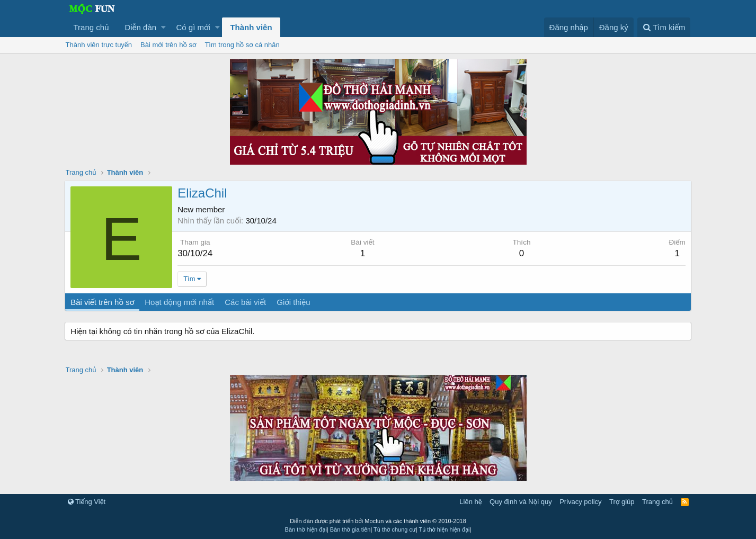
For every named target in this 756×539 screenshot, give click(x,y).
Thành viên (251, 27)
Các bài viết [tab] (246, 302)
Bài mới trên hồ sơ (168, 45)
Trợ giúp (622, 502)
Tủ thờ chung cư (395, 529)
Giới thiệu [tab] (294, 302)
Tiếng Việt (87, 502)
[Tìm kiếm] (664, 27)
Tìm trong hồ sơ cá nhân (242, 45)
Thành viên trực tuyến (99, 45)
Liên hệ (470, 502)
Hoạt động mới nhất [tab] (180, 302)
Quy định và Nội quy (521, 502)
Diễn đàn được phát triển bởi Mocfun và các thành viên (378, 521)
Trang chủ (91, 27)
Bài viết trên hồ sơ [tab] (103, 302)
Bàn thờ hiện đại (306, 529)
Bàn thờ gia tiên (350, 529)
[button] (163, 27)
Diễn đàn (140, 27)
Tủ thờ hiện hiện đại (444, 529)
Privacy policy (580, 502)
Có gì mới (193, 27)
